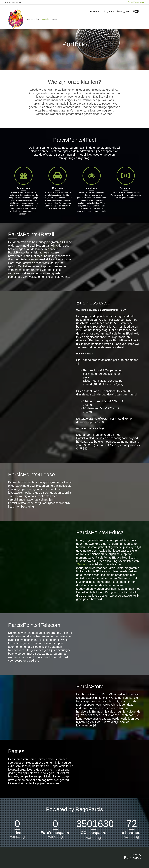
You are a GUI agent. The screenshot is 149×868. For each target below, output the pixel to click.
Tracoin (82, 564)
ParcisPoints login (136, 2)
